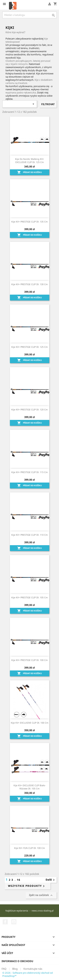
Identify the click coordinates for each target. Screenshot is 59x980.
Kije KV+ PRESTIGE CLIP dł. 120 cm (29, 410)
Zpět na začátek (41, 895)
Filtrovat (48, 104)
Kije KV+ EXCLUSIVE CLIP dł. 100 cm (30, 723)
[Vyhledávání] (29, 15)
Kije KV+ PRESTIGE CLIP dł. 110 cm (29, 535)
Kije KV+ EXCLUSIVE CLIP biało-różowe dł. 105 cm (30, 787)
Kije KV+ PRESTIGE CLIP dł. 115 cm (29, 472)
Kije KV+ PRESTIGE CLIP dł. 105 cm (29, 597)
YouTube (14, 922)
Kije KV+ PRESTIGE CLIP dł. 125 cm (29, 347)
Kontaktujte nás (33, 969)
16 (19, 880)
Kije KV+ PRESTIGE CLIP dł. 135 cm (29, 222)
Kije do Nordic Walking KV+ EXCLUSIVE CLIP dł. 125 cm (29, 161)
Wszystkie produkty (27, 886)
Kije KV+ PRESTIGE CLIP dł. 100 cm (29, 660)
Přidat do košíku (29, 172)
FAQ (4, 969)
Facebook (5, 922)
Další (51, 880)
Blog (15, 969)
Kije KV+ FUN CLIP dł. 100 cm (29, 848)
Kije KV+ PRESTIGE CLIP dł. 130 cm (29, 284)
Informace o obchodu (17, 961)
